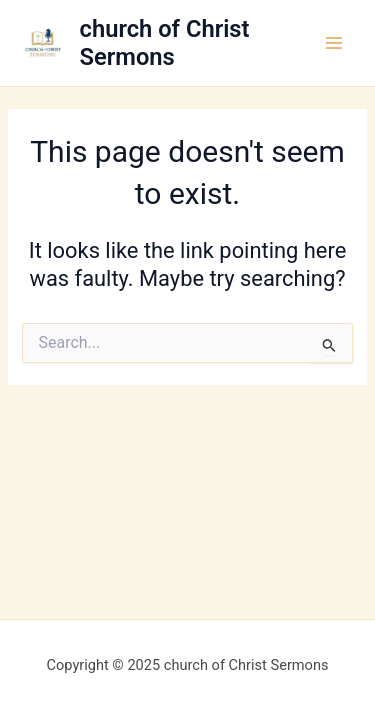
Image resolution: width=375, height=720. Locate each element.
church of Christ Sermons (165, 43)
